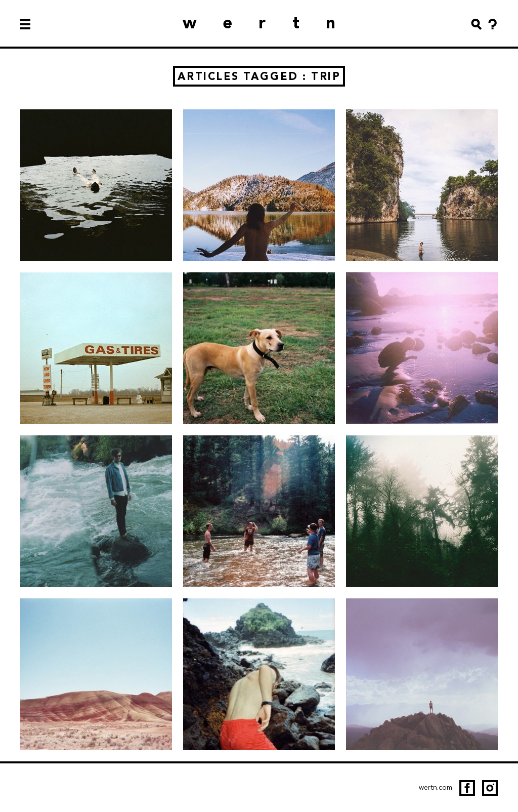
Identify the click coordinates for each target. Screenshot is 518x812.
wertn (272, 23)
